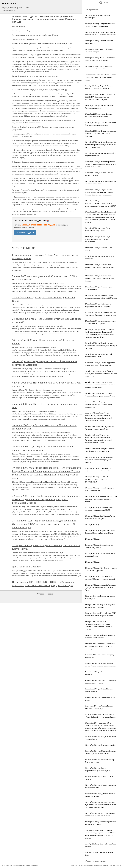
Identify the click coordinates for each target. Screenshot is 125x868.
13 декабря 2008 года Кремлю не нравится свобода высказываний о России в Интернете (100, 134)
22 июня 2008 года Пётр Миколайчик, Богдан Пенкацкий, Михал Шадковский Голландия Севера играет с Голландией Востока (46, 499)
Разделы (50, 594)
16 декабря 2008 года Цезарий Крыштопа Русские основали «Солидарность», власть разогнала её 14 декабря (100, 164)
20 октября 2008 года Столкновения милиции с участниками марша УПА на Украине (99, 267)
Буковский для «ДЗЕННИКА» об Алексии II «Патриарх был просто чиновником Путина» (100, 77)
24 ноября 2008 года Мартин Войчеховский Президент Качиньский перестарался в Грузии (101, 588)
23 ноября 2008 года (92, 562)
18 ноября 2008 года (92, 524)
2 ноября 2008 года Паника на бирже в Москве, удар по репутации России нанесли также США (101, 374)
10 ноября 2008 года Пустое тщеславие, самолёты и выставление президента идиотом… (99, 460)
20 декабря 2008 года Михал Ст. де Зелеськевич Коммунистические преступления (98, 239)
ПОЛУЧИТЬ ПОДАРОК (25, 233)
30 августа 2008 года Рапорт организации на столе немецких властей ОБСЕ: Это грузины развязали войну (100, 646)
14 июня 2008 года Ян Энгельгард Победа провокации (21, 865)
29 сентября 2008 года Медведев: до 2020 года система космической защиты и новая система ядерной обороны (100, 805)
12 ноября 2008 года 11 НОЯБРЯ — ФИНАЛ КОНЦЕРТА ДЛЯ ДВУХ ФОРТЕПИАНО (98, 479)
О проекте (41, 594)
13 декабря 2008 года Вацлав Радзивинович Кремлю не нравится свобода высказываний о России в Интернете (101, 145)
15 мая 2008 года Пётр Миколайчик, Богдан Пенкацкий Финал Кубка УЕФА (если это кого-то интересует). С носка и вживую (45, 524)
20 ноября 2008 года (92, 539)
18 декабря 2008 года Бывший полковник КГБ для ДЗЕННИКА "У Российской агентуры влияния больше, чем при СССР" (100, 203)
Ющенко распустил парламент (96, 861)
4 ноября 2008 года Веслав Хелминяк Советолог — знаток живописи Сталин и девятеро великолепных (100, 385)
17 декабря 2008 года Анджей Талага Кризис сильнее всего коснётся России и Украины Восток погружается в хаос (100, 192)
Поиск (103, 3)
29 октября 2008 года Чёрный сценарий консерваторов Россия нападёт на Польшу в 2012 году (101, 346)
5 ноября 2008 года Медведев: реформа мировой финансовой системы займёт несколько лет (99, 404)
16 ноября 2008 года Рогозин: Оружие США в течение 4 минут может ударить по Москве (101, 499)
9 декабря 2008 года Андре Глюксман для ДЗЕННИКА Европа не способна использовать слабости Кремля (100, 97)
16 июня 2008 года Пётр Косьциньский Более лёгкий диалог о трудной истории (94, 865)
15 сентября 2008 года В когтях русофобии (100, 745)
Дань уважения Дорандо (26, 567)
